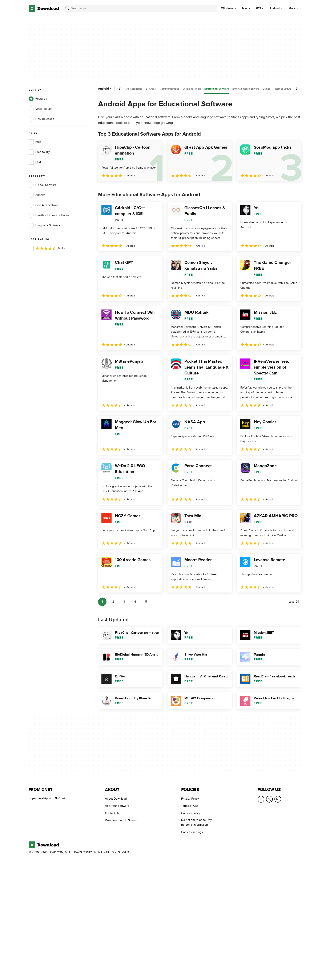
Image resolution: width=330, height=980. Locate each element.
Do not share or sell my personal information (196, 822)
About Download (116, 799)
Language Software (45, 225)
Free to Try (39, 152)
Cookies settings (192, 832)
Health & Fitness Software (49, 215)
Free (35, 142)
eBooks (37, 195)
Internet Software (284, 89)
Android (275, 8)
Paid (35, 162)
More (294, 8)
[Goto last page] (294, 602)
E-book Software (43, 185)
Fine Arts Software (44, 205)
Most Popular (41, 109)
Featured (38, 99)
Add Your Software (117, 806)
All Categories (134, 89)
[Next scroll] (296, 89)
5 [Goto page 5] (146, 602)
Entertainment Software (246, 89)
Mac (245, 8)
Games (266, 89)
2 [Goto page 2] (113, 602)
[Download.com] (44, 8)
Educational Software (217, 89)
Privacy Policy (190, 799)
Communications (170, 89)
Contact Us (112, 813)
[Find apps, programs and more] (140, 8)
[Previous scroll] (120, 89)
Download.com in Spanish (122, 820)
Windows (227, 8)
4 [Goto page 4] (135, 602)
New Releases (41, 119)
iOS (259, 8)
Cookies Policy (191, 813)
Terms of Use (190, 806)
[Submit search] (67, 8)
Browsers (151, 89)
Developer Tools (192, 89)
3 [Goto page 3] (124, 602)
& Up (47, 248)
